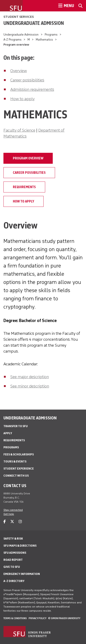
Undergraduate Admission (34, 23)
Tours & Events (15, 461)
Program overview (28, 158)
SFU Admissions (15, 553)
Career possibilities (27, 80)
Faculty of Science (19, 130)
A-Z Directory (14, 581)
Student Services (19, 17)
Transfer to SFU (16, 426)
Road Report (13, 560)
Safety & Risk (13, 539)
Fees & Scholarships (19, 454)
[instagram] (20, 522)
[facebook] (5, 522)
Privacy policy (37, 618)
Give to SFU (12, 567)
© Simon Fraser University (64, 618)
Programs (51, 35)
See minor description (30, 386)
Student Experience (19, 469)
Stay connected (13, 510)
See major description (30, 377)
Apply (8, 433)
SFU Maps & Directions (20, 546)
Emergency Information (22, 574)
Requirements (24, 187)
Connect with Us (16, 476)
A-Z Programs (12, 40)
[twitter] (12, 522)
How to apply (22, 99)
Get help (9, 514)
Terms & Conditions (15, 618)
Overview (19, 71)
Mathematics (44, 40)
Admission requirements (32, 89)
